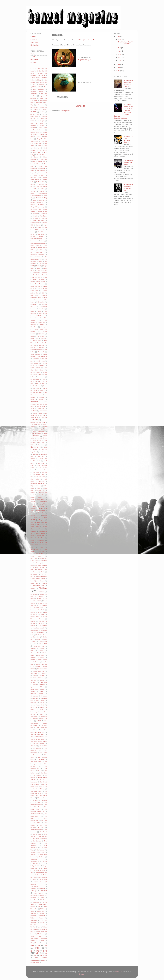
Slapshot (33, 657)
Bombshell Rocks (36, 164)
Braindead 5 (43, 173)
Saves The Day (42, 626)
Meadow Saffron (36, 497)
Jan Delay (34, 411)
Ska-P (32, 651)
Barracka (33, 128)
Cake (42, 189)
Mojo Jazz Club (35, 522)
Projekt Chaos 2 (42, 598)
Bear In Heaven (39, 130)
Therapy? (33, 855)
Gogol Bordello (35, 354)
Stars (43, 689)
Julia (45, 433)
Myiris (32, 536)
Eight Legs (34, 295)
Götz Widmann (35, 363)
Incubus (41, 397)
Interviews (34, 42)
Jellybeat (42, 415)
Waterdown (34, 920)
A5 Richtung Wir (42, 82)
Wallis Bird (42, 916)
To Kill (43, 864)
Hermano (41, 377)
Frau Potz (44, 338)
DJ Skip (41, 234)
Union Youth (43, 900)
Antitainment (40, 105)
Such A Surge (40, 700)
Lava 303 (41, 456)
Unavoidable (34, 895)
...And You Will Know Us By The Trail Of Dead (39, 71)
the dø (43, 960)
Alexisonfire (34, 94)
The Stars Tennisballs (40, 839)
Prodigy (33, 598)
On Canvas (43, 561)
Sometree (44, 673)
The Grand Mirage (39, 789)
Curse (32, 232)
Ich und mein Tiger (36, 393)
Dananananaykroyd (36, 239)
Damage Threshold (37, 236)
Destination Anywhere (37, 255)
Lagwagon (35, 454)
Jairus (32, 409)
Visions (42, 913)
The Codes (43, 753)
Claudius (35, 214)
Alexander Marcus (37, 91)
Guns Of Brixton (40, 361)
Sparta (42, 680)
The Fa (39, 771)
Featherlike (34, 318)
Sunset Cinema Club (37, 705)
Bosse (32, 171)
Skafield (41, 651)
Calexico (33, 191)
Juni (120, 39)
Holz (43, 379)
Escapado (34, 304)
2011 (118, 68)
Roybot (33, 621)
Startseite (80, 106)
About (33, 57)
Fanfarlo (39, 316)
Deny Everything (36, 252)
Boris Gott (42, 168)
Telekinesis (34, 716)
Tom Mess (43, 868)
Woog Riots (36, 936)
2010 (118, 71)
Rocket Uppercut (35, 617)
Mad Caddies (35, 479)
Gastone (33, 347)
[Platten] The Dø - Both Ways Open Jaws (128, 187)
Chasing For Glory (37, 205)
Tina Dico (35, 864)
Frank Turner (34, 338)
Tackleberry (34, 712)
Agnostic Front (36, 87)
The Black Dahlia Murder (39, 741)
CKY (35, 189)
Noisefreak (34, 558)
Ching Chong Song (37, 207)
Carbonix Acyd (37, 196)
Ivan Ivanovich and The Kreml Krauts (39, 404)
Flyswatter (41, 334)
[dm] (32, 945)
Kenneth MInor (42, 438)
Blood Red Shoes (42, 155)
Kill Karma (41, 443)
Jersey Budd (35, 418)
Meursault (33, 502)
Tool (32, 873)
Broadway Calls (35, 178)
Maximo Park (41, 495)
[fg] (37, 948)
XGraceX (41, 941)
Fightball (42, 325)
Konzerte (34, 39)
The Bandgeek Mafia (37, 734)
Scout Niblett (34, 630)
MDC (32, 477)
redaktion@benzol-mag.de (85, 40)
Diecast (38, 266)
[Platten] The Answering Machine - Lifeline (128, 83)
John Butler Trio (35, 424)
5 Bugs (39, 80)
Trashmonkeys (42, 877)
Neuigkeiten (35, 45)
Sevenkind (36, 637)
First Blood (34, 327)
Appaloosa (34, 107)
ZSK (32, 943)
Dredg (32, 282)
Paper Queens (43, 570)
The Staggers (43, 836)
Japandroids (43, 411)
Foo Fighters (40, 336)
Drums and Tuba (36, 286)
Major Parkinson (35, 486)
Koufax (35, 450)
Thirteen (42, 857)
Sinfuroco (33, 648)
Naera (32, 542)
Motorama (33, 531)
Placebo (33, 589)
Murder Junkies (40, 533)
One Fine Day (37, 563)
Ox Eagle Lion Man (39, 567)
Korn (45, 447)
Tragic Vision (37, 875)
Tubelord (33, 888)
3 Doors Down (35, 78)
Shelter (38, 639)
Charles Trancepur (37, 202)
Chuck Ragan (43, 211)
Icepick (42, 390)
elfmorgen (43, 956)
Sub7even (35, 698)
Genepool (42, 347)
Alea (45, 87)
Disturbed (36, 275)
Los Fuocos (36, 472)
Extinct (32, 311)
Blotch (36, 157)
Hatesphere (41, 365)
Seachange (41, 633)
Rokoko (41, 619)
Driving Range (41, 282)
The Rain (44, 821)
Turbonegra (41, 888)
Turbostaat (43, 891)
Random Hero (39, 608)
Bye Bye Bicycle (42, 187)
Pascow (35, 572)
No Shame (41, 551)
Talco (42, 714)
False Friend (43, 313)
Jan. (120, 61)
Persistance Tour (42, 576)
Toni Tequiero (41, 870)
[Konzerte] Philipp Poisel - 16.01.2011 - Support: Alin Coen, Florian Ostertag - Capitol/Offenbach (124, 111)
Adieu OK (41, 85)
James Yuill (41, 409)
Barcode (42, 125)
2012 (118, 64)
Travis (34, 879)
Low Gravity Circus (39, 474)
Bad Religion (41, 121)
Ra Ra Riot (43, 605)
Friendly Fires (37, 341)
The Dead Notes (36, 762)
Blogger (82, 974)
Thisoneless (34, 859)
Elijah (45, 298)
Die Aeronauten (36, 257)
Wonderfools (41, 934)
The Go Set (43, 787)
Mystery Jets (41, 536)
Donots (45, 277)
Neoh (41, 547)
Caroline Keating (41, 198)
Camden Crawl (42, 193)
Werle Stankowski (36, 925)
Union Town (34, 900)
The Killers (36, 800)
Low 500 (44, 472)
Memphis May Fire (37, 499)
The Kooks (37, 802)
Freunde (34, 63)
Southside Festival (37, 678)
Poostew (41, 592)
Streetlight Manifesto (37, 694)
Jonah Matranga (39, 431)
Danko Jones (34, 241)
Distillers (44, 273)
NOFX (32, 540)
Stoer (42, 691)
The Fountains (37, 775)
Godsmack (41, 352)
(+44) (32, 69)
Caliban (33, 193)
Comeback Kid (35, 223)
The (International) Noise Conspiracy (39, 723)
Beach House (43, 128)
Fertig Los (42, 323)
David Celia (35, 245)
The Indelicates (42, 798)
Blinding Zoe (43, 150)
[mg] (38, 951)
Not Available (43, 558)
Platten (33, 36)
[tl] (46, 953)
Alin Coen (44, 94)
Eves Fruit (42, 309)
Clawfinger (44, 214)
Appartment (43, 107)
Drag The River (39, 279)
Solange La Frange (39, 671)
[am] (43, 943)
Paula (43, 572)
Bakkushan (34, 125)
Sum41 (42, 703)
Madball (41, 481)
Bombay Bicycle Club (39, 162)
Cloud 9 (35, 216)
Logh (32, 465)
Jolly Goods (43, 429)
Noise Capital (36, 556)
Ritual (42, 614)
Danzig (43, 241)
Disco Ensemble (42, 270)
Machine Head (40, 477)
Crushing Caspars (41, 227)
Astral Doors (34, 116)
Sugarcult (33, 703)
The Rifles (41, 827)
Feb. (120, 57)
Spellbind (33, 682)
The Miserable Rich (36, 814)
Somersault (34, 673)
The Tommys (41, 850)
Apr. (120, 51)
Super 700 (34, 707)
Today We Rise (35, 866)
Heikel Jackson (35, 368)
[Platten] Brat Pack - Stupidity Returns (128, 139)
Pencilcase (34, 574)
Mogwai (42, 520)
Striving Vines (35, 696)
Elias (40, 298)
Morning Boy (41, 524)
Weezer (42, 923)
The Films (44, 773)
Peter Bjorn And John (37, 581)
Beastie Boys (35, 132)
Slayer (42, 657)
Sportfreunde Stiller (37, 687)
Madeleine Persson (37, 484)
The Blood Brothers (39, 743)
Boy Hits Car (41, 171)
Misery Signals (40, 511)
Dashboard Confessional (38, 243)
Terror (39, 721)
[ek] (45, 945)
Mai (120, 48)
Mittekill (45, 515)
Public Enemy (37, 601)
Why (39, 927)
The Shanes (37, 834)
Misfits (32, 513)
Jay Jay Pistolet (37, 413)
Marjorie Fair (40, 490)
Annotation (39, 103)
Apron (36, 110)
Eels (43, 293)
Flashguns (44, 327)
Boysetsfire (34, 173)
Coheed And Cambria (40, 218)
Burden (33, 184)
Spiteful (35, 685)
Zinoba (37, 943)
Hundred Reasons (36, 386)
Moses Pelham (35, 527)
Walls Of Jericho (37, 918)
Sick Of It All (43, 644)
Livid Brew (41, 463)
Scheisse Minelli (39, 628)
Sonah (35, 676)
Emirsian (36, 300)
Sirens (42, 648)
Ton (33, 870)
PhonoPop (44, 583)
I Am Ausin (36, 388)
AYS (34, 85)
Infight (32, 400)
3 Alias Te (42, 75)
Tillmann (44, 861)
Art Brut (42, 112)
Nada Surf (41, 540)
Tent (41, 719)
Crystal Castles (39, 230)
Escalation (41, 302)
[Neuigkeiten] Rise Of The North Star (125, 43)
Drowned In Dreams (37, 284)
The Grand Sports (36, 791)
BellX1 (39, 137)
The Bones (34, 746)
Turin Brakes (39, 893)
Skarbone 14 (35, 653)
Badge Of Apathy (37, 123)
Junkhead (36, 436)
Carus (35, 200)
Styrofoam (44, 696)
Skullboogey (41, 655)
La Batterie (43, 452)
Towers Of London (41, 873)
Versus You (41, 911)
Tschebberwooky (35, 886)
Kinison (33, 445)
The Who (33, 852)
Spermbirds (43, 682)
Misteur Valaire (35, 515)
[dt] (39, 945)
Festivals (33, 325)
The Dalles (41, 759)
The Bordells (43, 746)
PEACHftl (33, 570)
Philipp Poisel (34, 583)
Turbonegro (34, 891)
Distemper (36, 273)
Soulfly (42, 676)
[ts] (35, 956)
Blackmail (36, 148)
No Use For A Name (37, 554)
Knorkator (41, 445)
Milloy (42, 506)
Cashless (42, 200)
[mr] (45, 950)
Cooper (38, 225)
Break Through (39, 175)
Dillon (39, 268)
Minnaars (33, 509)
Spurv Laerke (35, 689)
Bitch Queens (42, 146)
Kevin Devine (37, 440)
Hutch (45, 386)
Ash (43, 114)
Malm (38, 488)
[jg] (32, 951)
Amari (35, 96)
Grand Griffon (42, 356)
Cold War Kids (39, 220)
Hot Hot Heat (40, 384)
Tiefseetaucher (35, 861)
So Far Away (36, 666)
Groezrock (36, 359)
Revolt (40, 612)
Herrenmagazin (35, 379)
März (120, 54)
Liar (40, 461)
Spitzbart (42, 685)
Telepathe (44, 716)
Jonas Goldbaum (36, 433)
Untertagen (36, 902)
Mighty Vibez (43, 504)
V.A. (39, 907)
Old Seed (35, 561)
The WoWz (41, 852)
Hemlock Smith (35, 372)
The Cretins (37, 755)
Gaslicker (42, 345)
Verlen (42, 909)
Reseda (33, 612)
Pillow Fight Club (38, 586)
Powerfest (41, 596)
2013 (118, 36)
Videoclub (33, 913)
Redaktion (34, 60)
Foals (32, 336)
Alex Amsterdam (39, 89)
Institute (41, 400)
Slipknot (33, 660)
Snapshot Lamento (41, 664)
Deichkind (42, 250)
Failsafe (39, 311)
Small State (36, 662)
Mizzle (35, 518)
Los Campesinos (42, 470)
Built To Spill (40, 182)
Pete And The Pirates (39, 579)
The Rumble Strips (36, 830)
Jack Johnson (41, 406)
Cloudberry (43, 216)
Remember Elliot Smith (37, 610)
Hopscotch (34, 381)
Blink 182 (37, 153)
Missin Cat (41, 513)
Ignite (40, 395)
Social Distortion (42, 669)
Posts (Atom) (65, 111)
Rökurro (41, 623)
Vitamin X (33, 916)
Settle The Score (42, 635)
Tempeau (35, 719)
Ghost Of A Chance (36, 350)
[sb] (37, 953)
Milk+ (35, 506)
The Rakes (37, 823)
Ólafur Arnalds (35, 962)
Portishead (34, 594)
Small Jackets (42, 660)
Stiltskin (33, 691)
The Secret (43, 832)
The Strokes (37, 841)
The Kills (44, 800)
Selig (32, 635)
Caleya (42, 191)
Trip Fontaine (43, 879)
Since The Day (39, 646)
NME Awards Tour (37, 538)
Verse (32, 911)
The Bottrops (37, 748)
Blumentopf (43, 159)
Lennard (33, 459)
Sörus (41, 710)
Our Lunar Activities (41, 565)
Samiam (33, 626)
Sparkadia (33, 680)
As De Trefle (35, 114)
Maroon (33, 493)
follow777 (118, 972)
